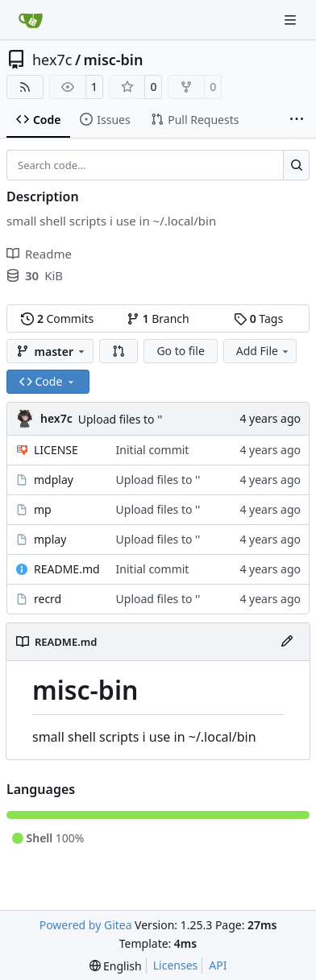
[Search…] (296, 165)
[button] (118, 351)
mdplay (54, 480)
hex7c (52, 60)
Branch (158, 318)
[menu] (116, 966)
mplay (50, 539)
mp (43, 509)
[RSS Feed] (25, 87)
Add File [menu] (264, 351)
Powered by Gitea (86, 925)
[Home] (31, 20)
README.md (67, 569)
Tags (258, 318)
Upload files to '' (121, 419)
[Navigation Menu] (292, 20)
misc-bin (114, 60)
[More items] (297, 120)
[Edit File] (287, 642)
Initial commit (153, 450)
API (218, 965)
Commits (57, 318)
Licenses (176, 965)
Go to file (180, 351)
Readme (39, 254)
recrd (48, 599)
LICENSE (56, 450)
